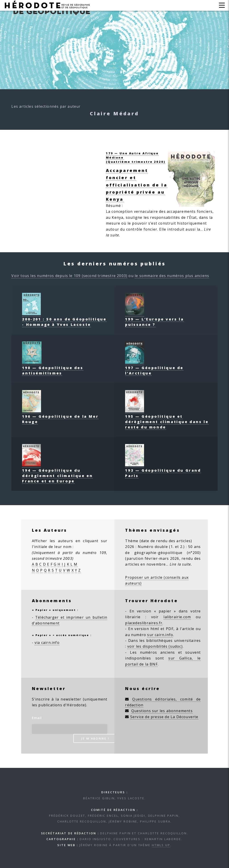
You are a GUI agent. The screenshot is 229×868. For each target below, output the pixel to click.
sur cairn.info (160, 635)
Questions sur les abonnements (162, 711)
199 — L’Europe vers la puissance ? (154, 319)
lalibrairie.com (177, 617)
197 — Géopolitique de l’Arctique (154, 368)
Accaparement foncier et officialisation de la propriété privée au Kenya (137, 185)
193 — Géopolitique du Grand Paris (163, 470)
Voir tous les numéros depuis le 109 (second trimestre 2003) (69, 276)
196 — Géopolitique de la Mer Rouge (60, 416)
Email (37, 718)
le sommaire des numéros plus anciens (172, 276)
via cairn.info (47, 643)
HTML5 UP (161, 845)
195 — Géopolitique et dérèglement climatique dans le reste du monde (167, 419)
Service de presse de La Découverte (164, 717)
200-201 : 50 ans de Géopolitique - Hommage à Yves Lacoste (64, 319)
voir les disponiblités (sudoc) (155, 646)
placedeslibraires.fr (144, 623)
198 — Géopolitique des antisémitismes (53, 368)
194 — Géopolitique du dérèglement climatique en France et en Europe (57, 473)
